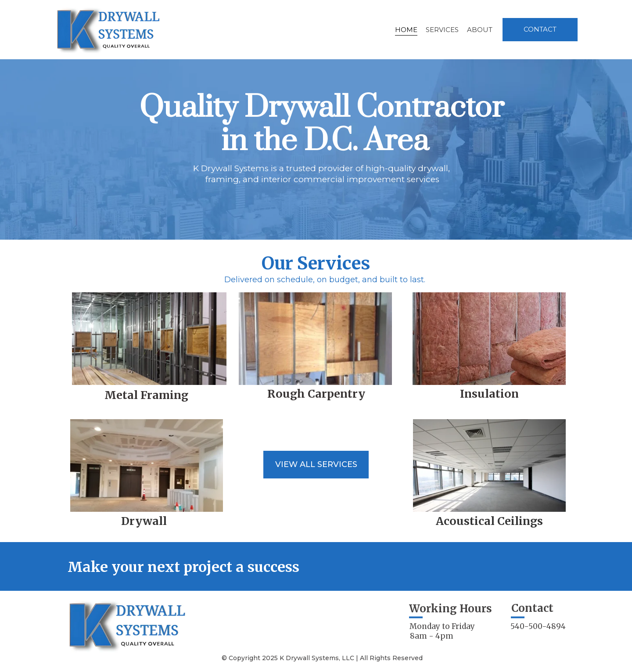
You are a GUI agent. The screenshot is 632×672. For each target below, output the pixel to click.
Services (442, 30)
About (480, 30)
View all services (316, 464)
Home (406, 30)
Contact (540, 29)
